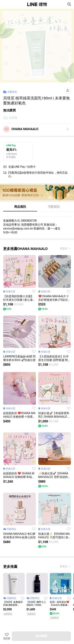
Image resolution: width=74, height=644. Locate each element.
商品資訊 (20, 207)
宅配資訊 (54, 207)
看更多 (64, 248)
